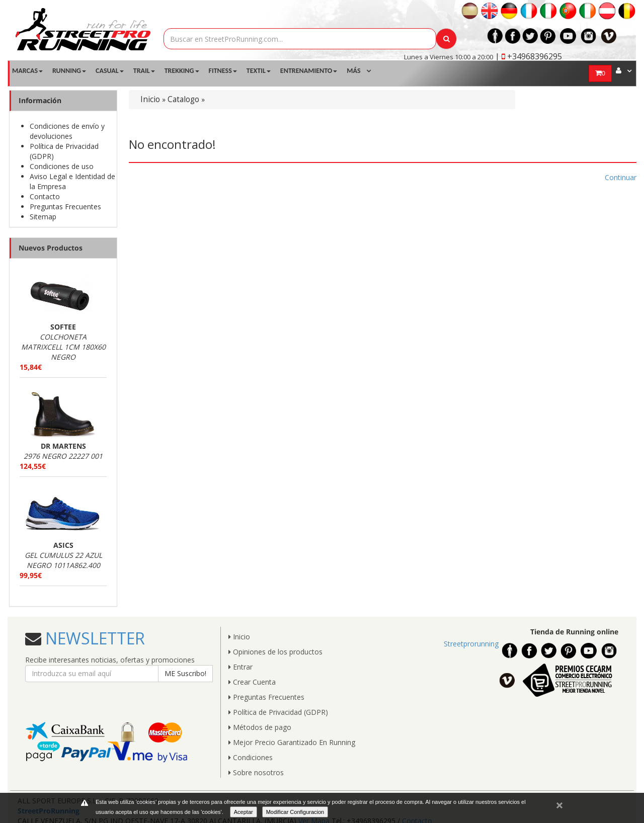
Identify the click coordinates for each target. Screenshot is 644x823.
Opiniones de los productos (275, 652)
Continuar (621, 177)
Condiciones (251, 757)
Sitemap (43, 217)
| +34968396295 (529, 56)
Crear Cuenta (252, 682)
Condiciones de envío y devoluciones (67, 131)
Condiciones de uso (62, 166)
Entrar (240, 667)
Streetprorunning (471, 644)
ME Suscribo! (185, 673)
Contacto (45, 196)
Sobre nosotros (256, 772)
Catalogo (183, 99)
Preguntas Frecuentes (65, 207)
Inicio (150, 99)
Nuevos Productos (51, 248)
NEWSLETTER (93, 638)
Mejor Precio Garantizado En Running (292, 742)
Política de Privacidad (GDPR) (278, 712)
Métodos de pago (260, 727)
